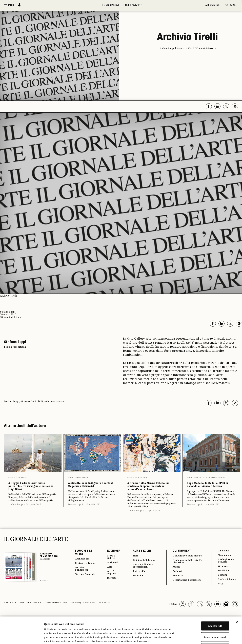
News (11, 477)
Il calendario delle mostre (183, 570)
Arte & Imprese (110, 587)
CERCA (233, 5)
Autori (175, 583)
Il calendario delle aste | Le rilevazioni (187, 577)
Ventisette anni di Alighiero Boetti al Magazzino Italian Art (90, 490)
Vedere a (136, 590)
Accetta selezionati (205, 611)
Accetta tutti (205, 600)
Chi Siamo (223, 563)
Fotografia (21, 477)
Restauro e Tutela (82, 577)
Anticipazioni (82, 477)
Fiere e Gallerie (110, 570)
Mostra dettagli (177, 637)
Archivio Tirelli (188, 38)
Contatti (222, 590)
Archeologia (83, 571)
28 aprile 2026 (33, 517)
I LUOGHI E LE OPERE (84, 565)
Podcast (176, 588)
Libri (134, 568)
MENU (11, 5)
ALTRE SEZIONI (140, 564)
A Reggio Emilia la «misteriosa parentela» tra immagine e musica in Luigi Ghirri (33, 493)
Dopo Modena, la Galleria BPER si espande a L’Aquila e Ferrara (208, 493)
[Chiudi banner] (237, 596)
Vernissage (224, 580)
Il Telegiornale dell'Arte (227, 574)
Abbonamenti (212, 5)
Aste (108, 580)
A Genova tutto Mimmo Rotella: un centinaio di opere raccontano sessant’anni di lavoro (151, 493)
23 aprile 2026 (93, 515)
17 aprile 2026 (212, 520)
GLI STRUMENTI (180, 564)
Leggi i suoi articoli (15, 347)
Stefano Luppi (16, 517)
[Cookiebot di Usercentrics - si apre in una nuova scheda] (22, 637)
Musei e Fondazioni (83, 585)
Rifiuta (205, 622)
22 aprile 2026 (152, 523)
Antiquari (111, 576)
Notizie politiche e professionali (210, 477)
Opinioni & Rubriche (144, 573)
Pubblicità (223, 585)
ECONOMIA (111, 564)
